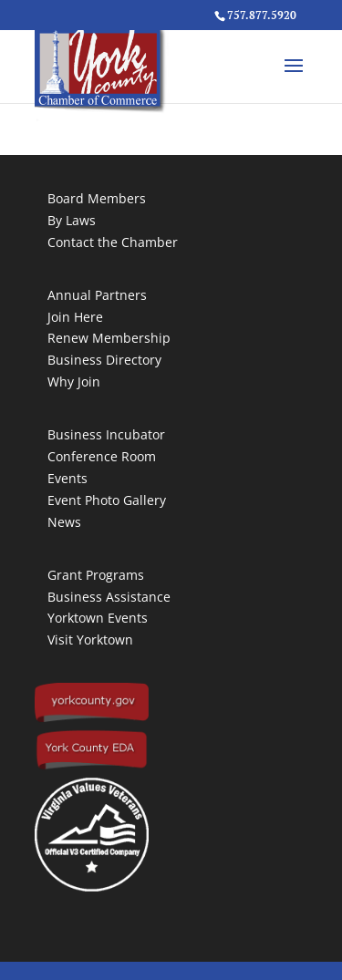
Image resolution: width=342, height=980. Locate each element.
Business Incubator (106, 434)
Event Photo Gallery (107, 500)
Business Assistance (109, 597)
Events (67, 478)
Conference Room (102, 456)
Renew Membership (109, 338)
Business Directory (104, 360)
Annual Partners (97, 295)
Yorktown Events (98, 618)
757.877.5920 (262, 15)
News (64, 522)
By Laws (72, 220)
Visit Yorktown (90, 640)
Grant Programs (96, 575)
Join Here (75, 317)
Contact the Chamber (113, 242)
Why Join (74, 382)
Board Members (97, 198)
